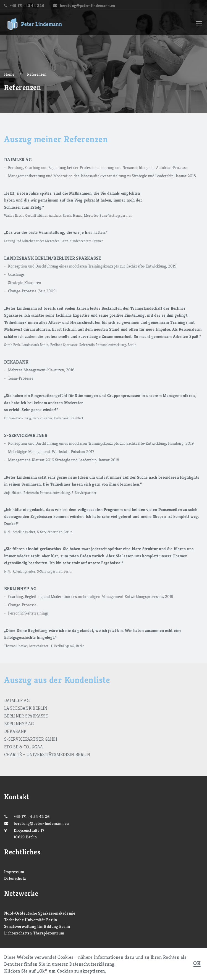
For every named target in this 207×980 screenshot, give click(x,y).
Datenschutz (15, 878)
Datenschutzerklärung (92, 964)
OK (197, 964)
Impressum (14, 872)
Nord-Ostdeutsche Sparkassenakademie (40, 913)
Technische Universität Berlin (31, 920)
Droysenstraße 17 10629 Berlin (29, 834)
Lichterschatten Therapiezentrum (34, 933)
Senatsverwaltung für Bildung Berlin (37, 926)
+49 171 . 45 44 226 (27, 6)
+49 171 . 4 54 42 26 (32, 816)
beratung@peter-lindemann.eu (88, 6)
